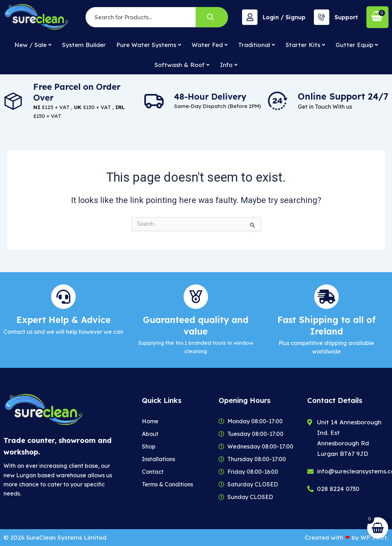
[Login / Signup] (250, 17)
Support (346, 17)
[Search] (212, 17)
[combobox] (141, 17)
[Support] (322, 17)
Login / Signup (284, 17)
